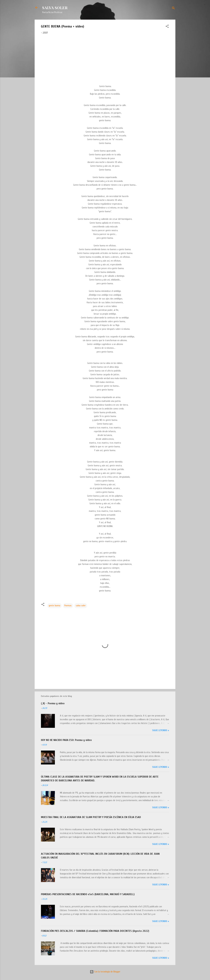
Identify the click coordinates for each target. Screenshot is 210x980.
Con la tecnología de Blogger (105, 972)
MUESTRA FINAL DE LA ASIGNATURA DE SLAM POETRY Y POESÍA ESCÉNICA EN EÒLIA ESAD (91, 817)
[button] (167, 27)
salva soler (81, 606)
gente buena (54, 606)
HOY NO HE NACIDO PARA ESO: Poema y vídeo (66, 740)
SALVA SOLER (55, 8)
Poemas (68, 606)
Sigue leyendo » (161, 730)
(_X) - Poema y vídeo (53, 703)
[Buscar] (173, 9)
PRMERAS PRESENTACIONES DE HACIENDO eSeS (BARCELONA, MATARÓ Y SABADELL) (88, 894)
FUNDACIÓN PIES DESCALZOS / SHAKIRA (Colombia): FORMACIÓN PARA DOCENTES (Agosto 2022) (95, 931)
